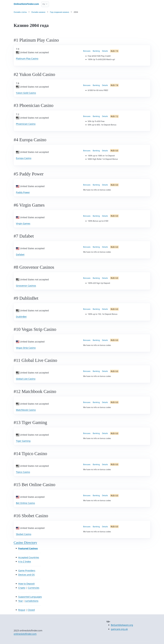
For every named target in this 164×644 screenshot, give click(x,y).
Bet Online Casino (25, 503)
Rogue (22, 610)
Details (105, 51)
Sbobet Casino (24, 534)
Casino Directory (25, 542)
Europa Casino (24, 158)
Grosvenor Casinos (26, 286)
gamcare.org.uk (119, 629)
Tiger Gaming (23, 441)
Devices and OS (26, 575)
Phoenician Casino (26, 124)
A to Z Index (25, 562)
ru (44, 4)
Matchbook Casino (26, 410)
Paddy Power (23, 192)
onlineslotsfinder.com (25, 634)
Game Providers (27, 571)
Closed (31, 610)
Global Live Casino (26, 379)
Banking (96, 51)
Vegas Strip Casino (26, 348)
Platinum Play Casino (27, 59)
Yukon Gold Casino (26, 93)
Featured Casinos (28, 548)
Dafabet (20, 255)
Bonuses (87, 51)
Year (21, 601)
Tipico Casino (23, 472)
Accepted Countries (29, 557)
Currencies (33, 588)
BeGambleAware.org (122, 625)
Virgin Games (23, 224)
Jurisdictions (32, 601)
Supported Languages (30, 597)
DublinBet (21, 317)
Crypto (22, 588)
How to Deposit (26, 584)
